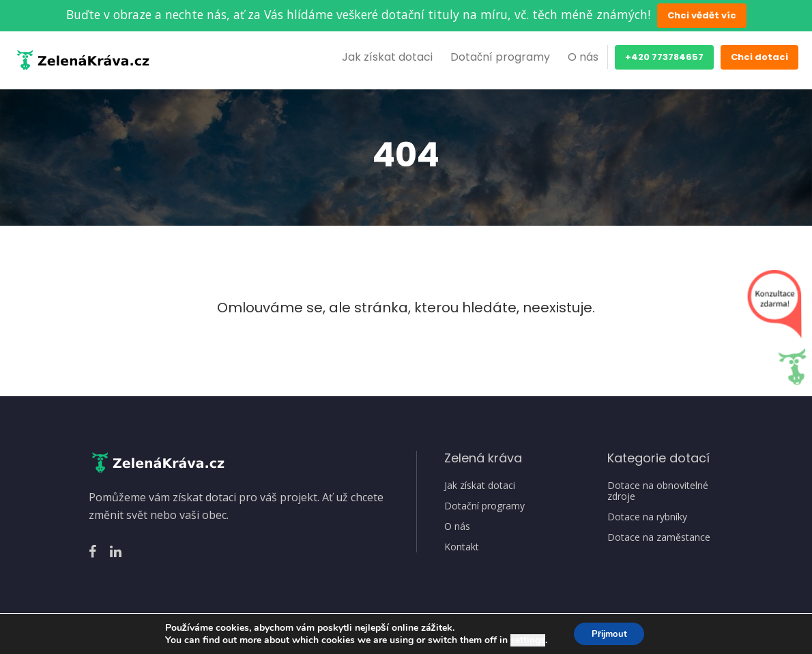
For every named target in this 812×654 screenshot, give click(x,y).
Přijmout (609, 633)
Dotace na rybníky (647, 517)
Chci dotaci (759, 57)
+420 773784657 (664, 57)
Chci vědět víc (702, 15)
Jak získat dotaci (387, 57)
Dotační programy (500, 57)
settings (523, 639)
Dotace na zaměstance (659, 537)
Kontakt (462, 547)
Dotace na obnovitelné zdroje (658, 491)
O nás (583, 57)
